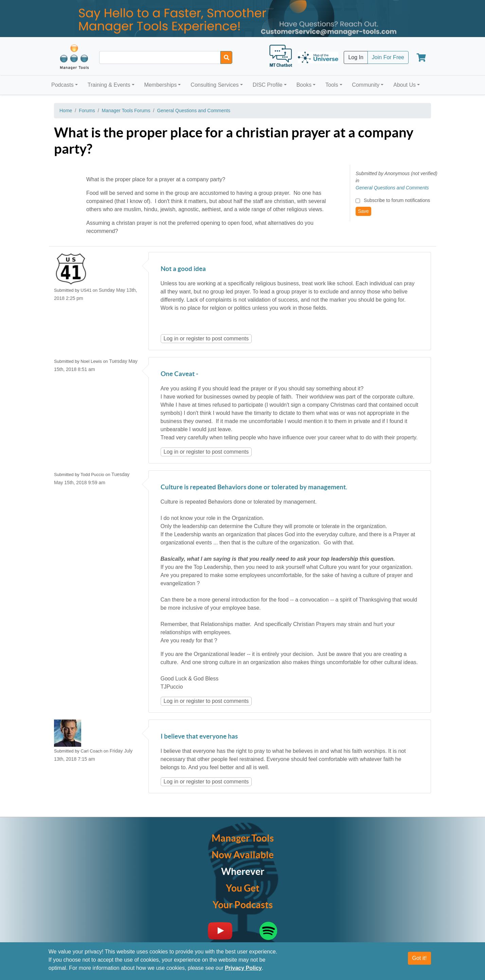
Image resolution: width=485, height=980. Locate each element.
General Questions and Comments (194, 111)
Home (66, 111)
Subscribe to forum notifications (397, 200)
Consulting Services (214, 85)
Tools (332, 85)
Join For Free (388, 57)
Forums (87, 111)
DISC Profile (268, 85)
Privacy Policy (243, 968)
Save (363, 211)
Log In (356, 57)
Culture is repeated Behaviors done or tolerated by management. (254, 487)
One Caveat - (179, 374)
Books (304, 85)
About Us (405, 85)
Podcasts (62, 85)
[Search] (226, 57)
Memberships (160, 85)
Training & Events (109, 85)
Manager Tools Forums (126, 111)
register (195, 339)
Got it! (420, 958)
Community (366, 85)
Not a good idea (183, 269)
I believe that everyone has (199, 737)
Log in (171, 339)
